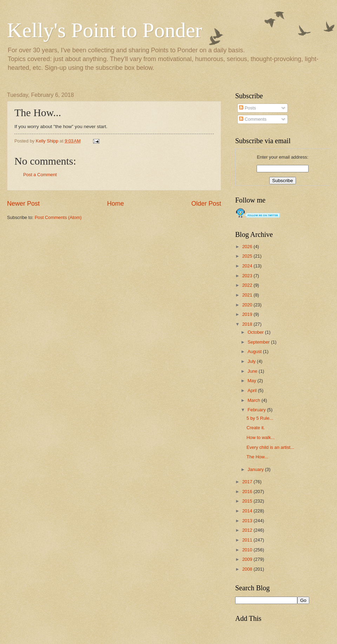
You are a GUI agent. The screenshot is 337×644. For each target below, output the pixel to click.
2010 (248, 550)
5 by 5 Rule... (260, 418)
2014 (248, 511)
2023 (248, 276)
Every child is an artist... (270, 447)
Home (115, 204)
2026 (248, 247)
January (256, 469)
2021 (248, 295)
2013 (248, 521)
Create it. (256, 428)
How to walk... (260, 437)
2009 (248, 559)
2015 (248, 501)
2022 (248, 285)
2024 (248, 266)
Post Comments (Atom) (58, 217)
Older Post (206, 204)
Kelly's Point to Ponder (105, 30)
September (259, 342)
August (255, 351)
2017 (248, 482)
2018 (248, 324)
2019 (248, 314)
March (254, 400)
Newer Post (23, 204)
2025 (248, 256)
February (257, 410)
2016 (248, 492)
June (253, 371)
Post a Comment (40, 175)
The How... (257, 457)
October (256, 332)
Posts (247, 108)
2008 (248, 569)
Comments (253, 119)
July (252, 361)
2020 (248, 305)
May (252, 381)
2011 (248, 540)
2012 (248, 530)
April (253, 390)
